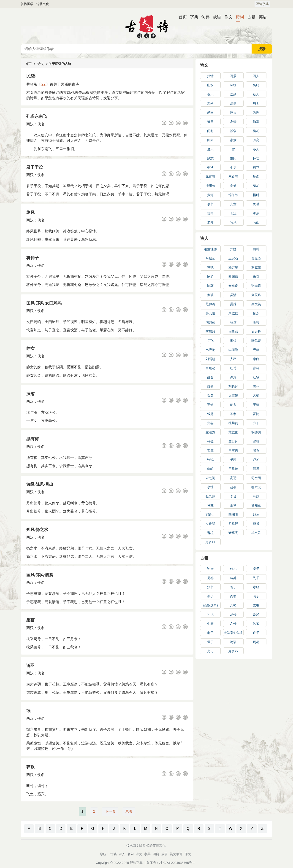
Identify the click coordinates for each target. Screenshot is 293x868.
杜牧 (256, 377)
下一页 (110, 811)
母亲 (256, 213)
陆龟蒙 (256, 341)
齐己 (233, 359)
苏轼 (210, 267)
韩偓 (210, 441)
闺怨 (210, 131)
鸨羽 (30, 666)
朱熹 (256, 277)
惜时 (256, 195)
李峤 (210, 469)
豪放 (233, 140)
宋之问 (210, 478)
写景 (233, 76)
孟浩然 (210, 432)
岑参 (233, 414)
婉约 (256, 85)
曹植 (210, 533)
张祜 (256, 441)
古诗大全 (146, 26)
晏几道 (210, 313)
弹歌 (30, 767)
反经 (256, 615)
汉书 (210, 587)
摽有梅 (33, 439)
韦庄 (210, 450)
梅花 (256, 131)
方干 (256, 423)
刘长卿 (233, 386)
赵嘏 (233, 487)
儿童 (233, 204)
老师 (210, 222)
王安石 (233, 258)
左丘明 (210, 524)
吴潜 (233, 295)
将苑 (233, 578)
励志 (210, 158)
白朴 (256, 249)
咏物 (233, 85)
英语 (261, 17)
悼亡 (256, 158)
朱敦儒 (233, 313)
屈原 (256, 515)
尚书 (233, 596)
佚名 (41, 124)
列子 (256, 578)
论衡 (210, 569)
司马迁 (233, 524)
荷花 (256, 167)
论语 (233, 642)
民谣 (256, 204)
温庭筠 (233, 396)
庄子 (256, 633)
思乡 (256, 103)
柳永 (256, 313)
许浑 (233, 377)
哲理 (256, 113)
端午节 (233, 195)
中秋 (210, 167)
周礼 (210, 578)
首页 (181, 17)
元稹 (256, 350)
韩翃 (256, 496)
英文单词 (176, 854)
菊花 (256, 186)
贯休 (256, 386)
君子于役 (35, 167)
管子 (233, 587)
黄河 (210, 195)
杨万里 (233, 267)
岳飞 (210, 341)
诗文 (41, 64)
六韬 (233, 605)
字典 (192, 17)
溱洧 (30, 394)
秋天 (256, 94)
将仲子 (33, 258)
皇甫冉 (233, 450)
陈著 (210, 286)
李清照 (210, 332)
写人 (256, 76)
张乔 (256, 450)
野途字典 (262, 4)
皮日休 (233, 441)
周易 (256, 642)
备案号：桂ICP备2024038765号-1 (171, 863)
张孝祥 (256, 286)
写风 (233, 222)
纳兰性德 (210, 249)
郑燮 (233, 249)
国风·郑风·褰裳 (40, 575)
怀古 (233, 113)
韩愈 (233, 405)
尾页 (129, 811)
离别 (210, 103)
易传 (233, 615)
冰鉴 (256, 624)
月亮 (256, 140)
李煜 (233, 341)
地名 (256, 177)
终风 (30, 213)
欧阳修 (233, 277)
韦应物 (210, 350)
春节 (233, 186)
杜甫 (233, 368)
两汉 (30, 124)
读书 (210, 204)
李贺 (233, 496)
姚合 (210, 377)
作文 (227, 17)
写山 (256, 222)
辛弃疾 (233, 286)
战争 (233, 131)
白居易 (210, 368)
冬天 (256, 149)
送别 (233, 94)
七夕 (233, 167)
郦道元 (210, 515)
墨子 (210, 596)
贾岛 (210, 396)
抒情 (210, 76)
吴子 (256, 569)
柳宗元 (256, 487)
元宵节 (210, 177)
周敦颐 (233, 332)
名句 (130, 854)
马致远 (210, 258)
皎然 (210, 386)
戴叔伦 (233, 432)
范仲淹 (210, 304)
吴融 (233, 460)
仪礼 (233, 569)
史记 (210, 651)
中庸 (210, 624)
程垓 (233, 322)
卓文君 (256, 533)
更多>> (210, 542)
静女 (30, 348)
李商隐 (233, 350)
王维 (210, 405)
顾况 (256, 469)
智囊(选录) (210, 605)
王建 (256, 405)
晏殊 (233, 304)
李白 (256, 359)
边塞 (256, 122)
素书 (256, 605)
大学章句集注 (233, 633)
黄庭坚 (256, 258)
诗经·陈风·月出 (40, 484)
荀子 (256, 596)
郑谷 (210, 423)
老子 (210, 633)
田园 (210, 140)
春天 (210, 94)
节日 (210, 122)
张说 (210, 460)
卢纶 (256, 460)
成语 (215, 17)
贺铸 (256, 322)
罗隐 (256, 414)
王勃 (233, 505)
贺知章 (256, 505)
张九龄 (210, 496)
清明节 (210, 186)
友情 (233, 122)
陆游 (210, 277)
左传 (233, 624)
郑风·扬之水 (37, 530)
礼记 (210, 615)
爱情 (233, 103)
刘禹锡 (210, 359)
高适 (233, 478)
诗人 (204, 238)
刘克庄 (256, 267)
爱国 (210, 113)
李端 (210, 487)
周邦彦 (210, 322)
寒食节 (233, 177)
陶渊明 (233, 515)
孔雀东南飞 (37, 116)
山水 (210, 85)
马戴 (210, 505)
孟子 (210, 642)
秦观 (210, 295)
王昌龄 (233, 469)
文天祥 (256, 332)
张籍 (256, 368)
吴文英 (256, 304)
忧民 (210, 213)
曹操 (256, 524)
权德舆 (256, 432)
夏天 (210, 149)
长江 (233, 213)
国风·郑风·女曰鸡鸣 (44, 303)
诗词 (238, 17)
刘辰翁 (256, 295)
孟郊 (256, 396)
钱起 (210, 414)
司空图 (256, 478)
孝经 (256, 587)
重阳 (233, 158)
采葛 (30, 620)
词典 (204, 17)
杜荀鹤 (233, 423)
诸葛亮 (233, 533)
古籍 (250, 17)
